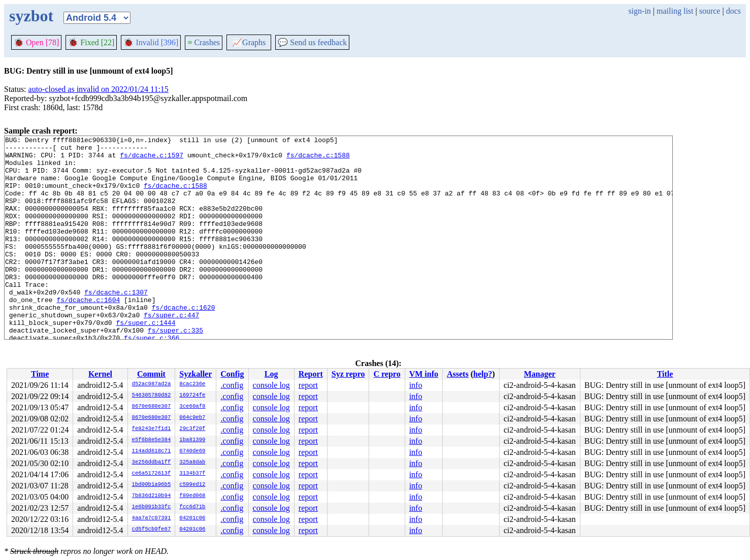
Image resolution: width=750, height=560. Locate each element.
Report (311, 374)
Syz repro (348, 374)
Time (40, 374)
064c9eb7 (192, 418)
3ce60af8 (192, 407)
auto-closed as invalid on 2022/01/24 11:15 (99, 89)
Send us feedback (312, 42)
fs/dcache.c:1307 (116, 324)
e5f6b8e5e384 (152, 440)
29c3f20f (192, 429)
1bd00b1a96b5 (152, 485)
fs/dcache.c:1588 (318, 159)
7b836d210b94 (152, 496)
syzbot (31, 16)
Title (665, 374)
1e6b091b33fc (152, 507)
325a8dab (192, 463)
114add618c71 (152, 451)
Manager (540, 374)
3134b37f (192, 474)
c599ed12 (192, 485)
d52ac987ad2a (152, 384)
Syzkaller (195, 374)
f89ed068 (192, 496)
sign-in (639, 11)
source (710, 11)
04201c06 (192, 518)
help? (483, 374)
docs (733, 11)
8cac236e (192, 384)
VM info (424, 374)
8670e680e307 (152, 407)
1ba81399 (192, 440)
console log (271, 385)
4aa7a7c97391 (152, 518)
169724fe (192, 396)
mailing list (675, 11)
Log (271, 374)
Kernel (100, 374)
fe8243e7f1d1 (152, 429)
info (416, 385)
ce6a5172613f (152, 474)
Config (232, 374)
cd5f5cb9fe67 (152, 530)
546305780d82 (152, 396)
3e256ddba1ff (152, 463)
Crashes (204, 42)
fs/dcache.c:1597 (152, 159)
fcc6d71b (192, 507)
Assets (458, 374)
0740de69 (192, 451)
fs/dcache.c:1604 (88, 333)
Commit (151, 374)
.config (232, 385)
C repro (387, 374)
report (308, 385)
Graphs (249, 42)
